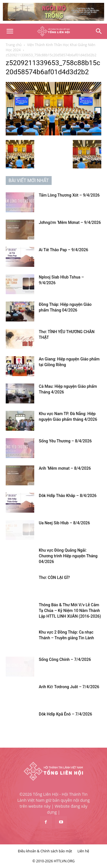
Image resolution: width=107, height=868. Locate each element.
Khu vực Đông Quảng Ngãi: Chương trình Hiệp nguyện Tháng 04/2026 (68, 556)
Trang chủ (14, 45)
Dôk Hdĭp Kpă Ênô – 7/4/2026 (65, 714)
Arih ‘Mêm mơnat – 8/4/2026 (65, 468)
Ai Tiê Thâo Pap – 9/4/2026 (63, 250)
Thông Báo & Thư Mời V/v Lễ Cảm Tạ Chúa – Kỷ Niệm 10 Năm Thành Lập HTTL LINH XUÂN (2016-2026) (70, 611)
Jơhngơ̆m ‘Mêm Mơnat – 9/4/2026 (70, 222)
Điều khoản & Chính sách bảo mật (45, 851)
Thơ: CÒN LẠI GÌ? (54, 578)
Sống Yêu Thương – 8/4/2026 (65, 441)
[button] (10, 31)
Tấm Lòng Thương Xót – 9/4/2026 (69, 195)
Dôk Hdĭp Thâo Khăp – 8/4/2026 (68, 496)
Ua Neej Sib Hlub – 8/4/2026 (64, 523)
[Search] (99, 31)
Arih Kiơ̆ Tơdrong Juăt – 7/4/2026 (69, 687)
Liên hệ (83, 851)
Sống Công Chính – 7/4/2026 (65, 659)
